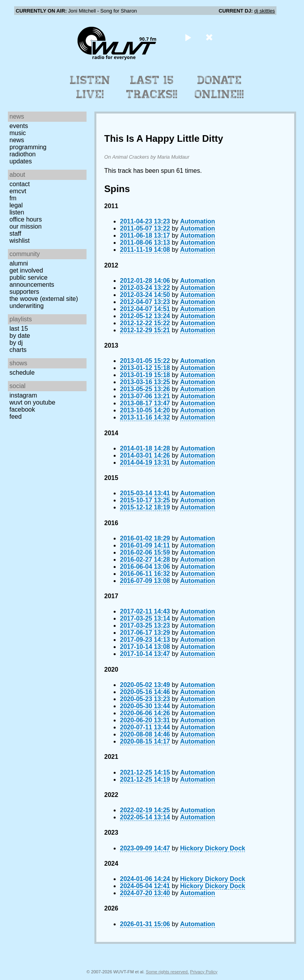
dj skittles (264, 11)
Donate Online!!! (219, 87)
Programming (28, 147)
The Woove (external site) (44, 299)
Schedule (22, 373)
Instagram (23, 395)
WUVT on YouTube (32, 402)
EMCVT (18, 191)
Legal (16, 205)
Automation (198, 221)
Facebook (22, 409)
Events (19, 126)
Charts (18, 350)
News (17, 140)
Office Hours (26, 219)
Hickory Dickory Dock (213, 848)
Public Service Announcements (32, 281)
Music (18, 133)
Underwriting (27, 306)
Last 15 (19, 329)
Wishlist (20, 241)
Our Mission (26, 226)
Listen (17, 212)
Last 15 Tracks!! (152, 87)
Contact (20, 184)
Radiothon (23, 154)
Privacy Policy (204, 972)
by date (20, 336)
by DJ (16, 343)
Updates (21, 161)
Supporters (24, 292)
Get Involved (26, 270)
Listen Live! (90, 87)
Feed (16, 417)
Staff (15, 234)
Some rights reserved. (167, 972)
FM (13, 198)
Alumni (19, 263)
